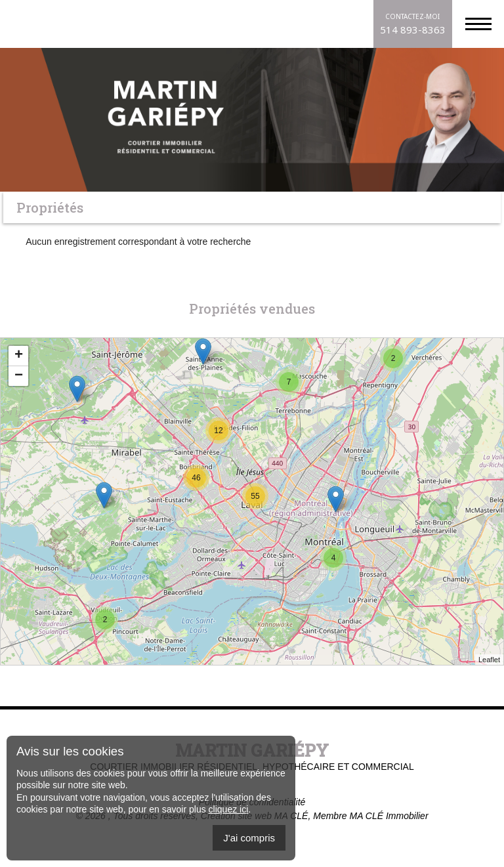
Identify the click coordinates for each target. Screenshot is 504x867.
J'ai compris (249, 838)
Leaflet (489, 660)
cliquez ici (229, 809)
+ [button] (19, 356)
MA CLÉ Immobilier (388, 816)
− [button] (19, 376)
